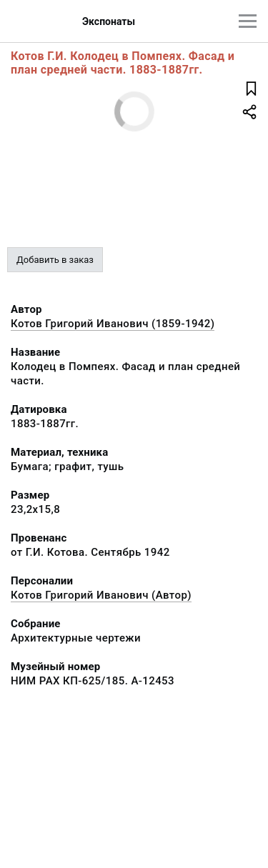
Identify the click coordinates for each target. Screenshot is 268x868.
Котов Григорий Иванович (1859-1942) (113, 324)
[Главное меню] (248, 21)
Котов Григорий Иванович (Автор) (101, 595)
